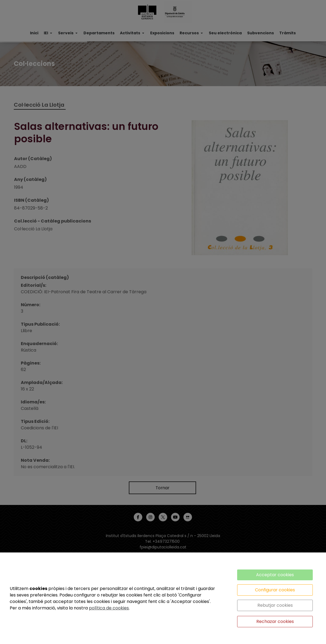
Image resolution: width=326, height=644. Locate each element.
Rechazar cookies (275, 621)
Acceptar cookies (275, 575)
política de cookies (109, 608)
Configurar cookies (275, 590)
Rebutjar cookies (275, 605)
